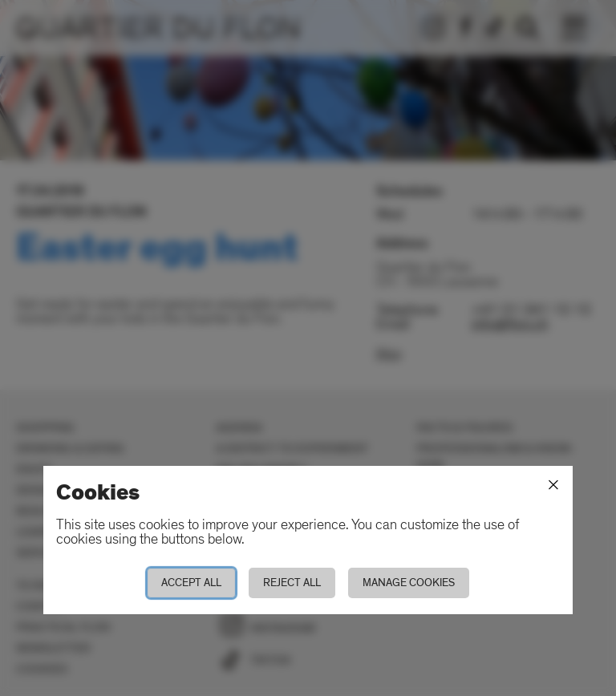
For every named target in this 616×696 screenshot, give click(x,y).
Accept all (191, 583)
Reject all (292, 583)
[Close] (553, 485)
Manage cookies (409, 583)
